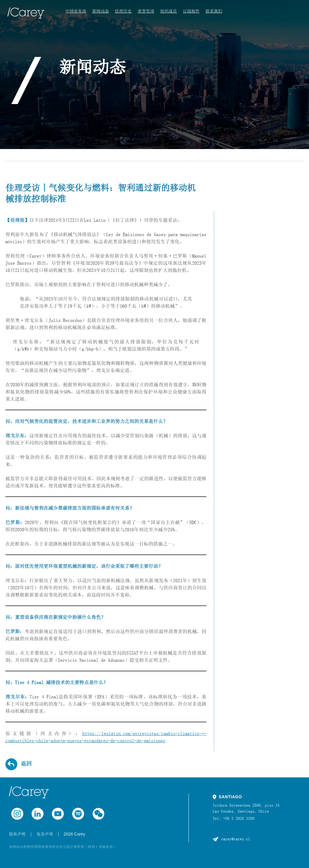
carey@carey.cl (236, 839)
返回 (26, 764)
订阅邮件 (191, 11)
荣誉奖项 (146, 11)
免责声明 (45, 834)
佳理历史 (123, 11)
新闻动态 (101, 11)
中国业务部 (76, 11)
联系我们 (214, 11)
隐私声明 (17, 834)
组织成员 (169, 11)
